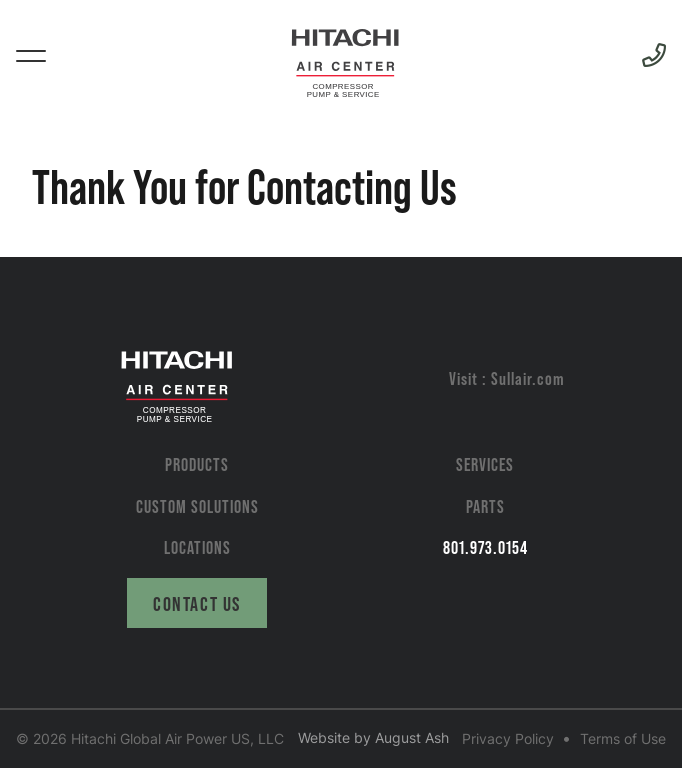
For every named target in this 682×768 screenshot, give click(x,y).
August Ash (412, 737)
